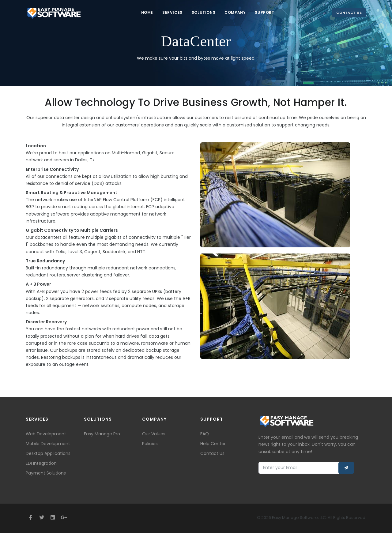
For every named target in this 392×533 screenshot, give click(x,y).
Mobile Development (48, 444)
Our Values (154, 434)
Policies (150, 444)
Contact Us (349, 13)
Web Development (46, 434)
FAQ (205, 434)
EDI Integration (41, 463)
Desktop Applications (48, 453)
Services (172, 12)
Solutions (204, 12)
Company (235, 12)
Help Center (213, 444)
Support (264, 12)
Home (147, 12)
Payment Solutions (46, 473)
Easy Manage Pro (102, 434)
